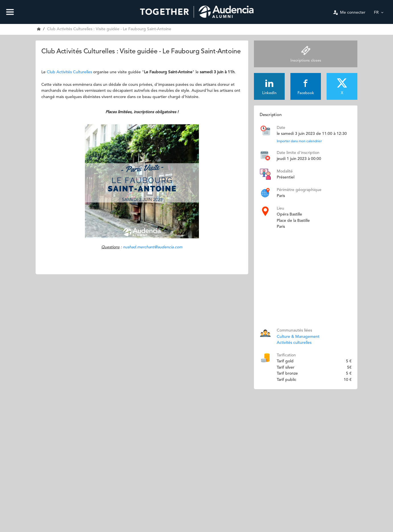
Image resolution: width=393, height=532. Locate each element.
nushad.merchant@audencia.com (153, 247)
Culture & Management (298, 337)
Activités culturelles (294, 343)
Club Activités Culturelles (69, 72)
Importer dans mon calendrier (299, 141)
